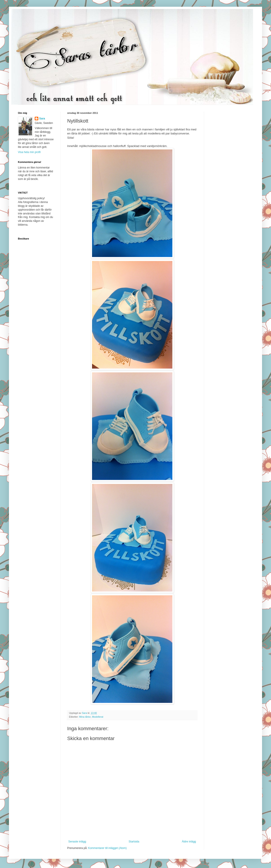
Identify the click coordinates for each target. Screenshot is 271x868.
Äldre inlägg (189, 842)
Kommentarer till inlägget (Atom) (107, 848)
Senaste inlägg (77, 842)
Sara (42, 119)
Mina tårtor (85, 717)
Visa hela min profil (29, 152)
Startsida (134, 842)
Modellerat (98, 717)
